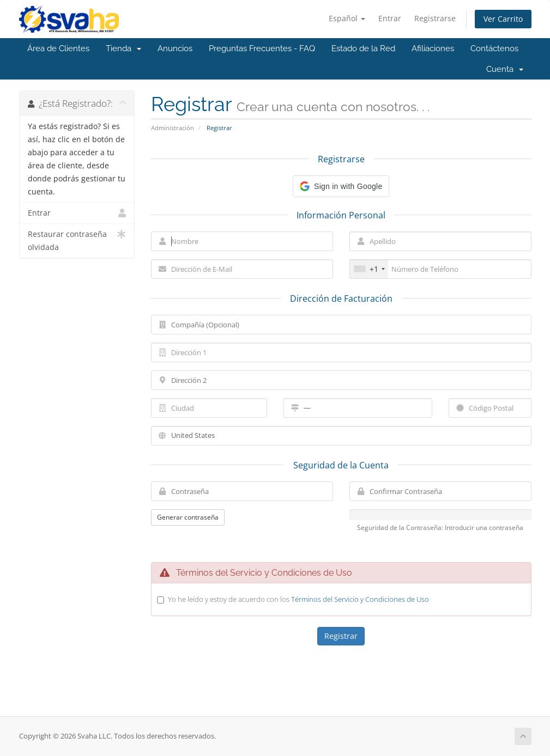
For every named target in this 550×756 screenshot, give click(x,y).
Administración (173, 128)
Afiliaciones (433, 48)
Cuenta (505, 69)
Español (347, 18)
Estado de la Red (363, 48)
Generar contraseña (188, 517)
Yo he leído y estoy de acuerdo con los (298, 599)
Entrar (390, 18)
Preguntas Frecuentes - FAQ (262, 48)
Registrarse (435, 18)
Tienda (123, 48)
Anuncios (175, 48)
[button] (341, 186)
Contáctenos (494, 48)
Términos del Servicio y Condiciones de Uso (360, 599)
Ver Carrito (503, 19)
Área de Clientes (58, 48)
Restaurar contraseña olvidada (77, 240)
